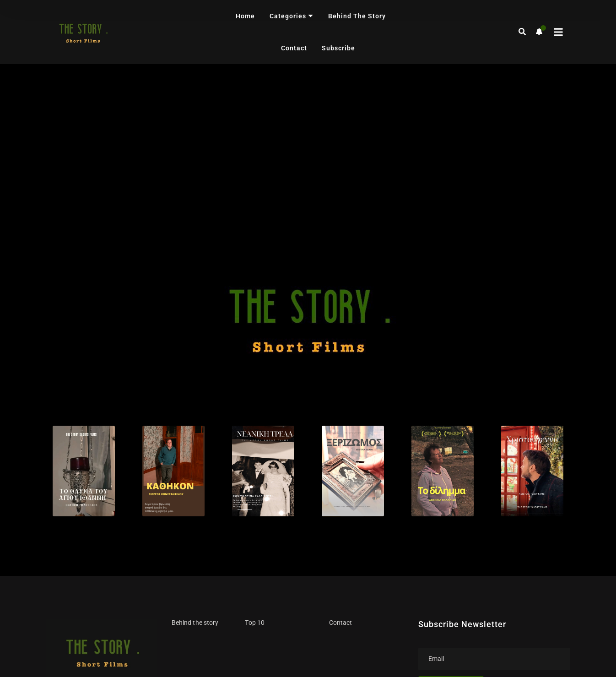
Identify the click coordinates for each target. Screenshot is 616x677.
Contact (294, 48)
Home (245, 16)
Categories (292, 16)
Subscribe (338, 48)
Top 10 (254, 430)
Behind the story (357, 16)
